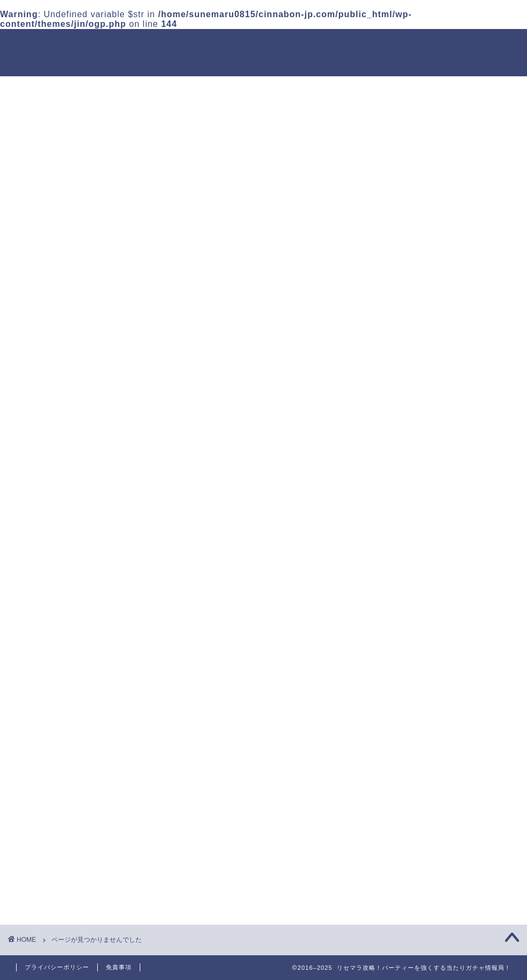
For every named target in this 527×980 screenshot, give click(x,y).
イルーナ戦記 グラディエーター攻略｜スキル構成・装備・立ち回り (445, 327)
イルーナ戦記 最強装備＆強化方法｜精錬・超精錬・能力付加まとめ (445, 573)
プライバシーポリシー (57, 967)
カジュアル (55, 689)
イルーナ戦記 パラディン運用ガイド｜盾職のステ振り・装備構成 (445, 368)
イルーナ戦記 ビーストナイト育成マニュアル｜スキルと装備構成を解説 (445, 286)
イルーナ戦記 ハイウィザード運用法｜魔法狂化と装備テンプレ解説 (445, 409)
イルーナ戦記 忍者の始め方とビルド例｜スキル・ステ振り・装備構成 (445, 491)
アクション (55, 716)
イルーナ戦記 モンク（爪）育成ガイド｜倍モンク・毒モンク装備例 (445, 532)
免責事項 (119, 967)
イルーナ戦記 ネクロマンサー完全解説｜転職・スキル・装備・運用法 (445, 450)
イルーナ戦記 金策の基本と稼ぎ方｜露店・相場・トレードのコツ (445, 655)
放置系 (46, 661)
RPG (42, 702)
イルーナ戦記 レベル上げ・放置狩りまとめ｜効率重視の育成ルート (445, 614)
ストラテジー (60, 675)
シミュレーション (69, 730)
